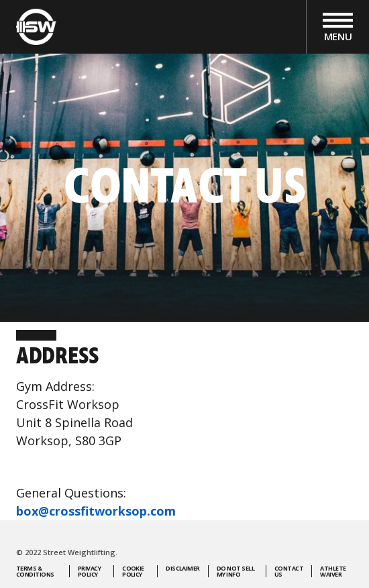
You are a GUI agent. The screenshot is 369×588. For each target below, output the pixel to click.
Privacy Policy (89, 571)
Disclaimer (183, 569)
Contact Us (289, 571)
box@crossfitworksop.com (96, 511)
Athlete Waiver (333, 571)
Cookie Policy (133, 571)
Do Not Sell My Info (235, 571)
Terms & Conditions (35, 571)
